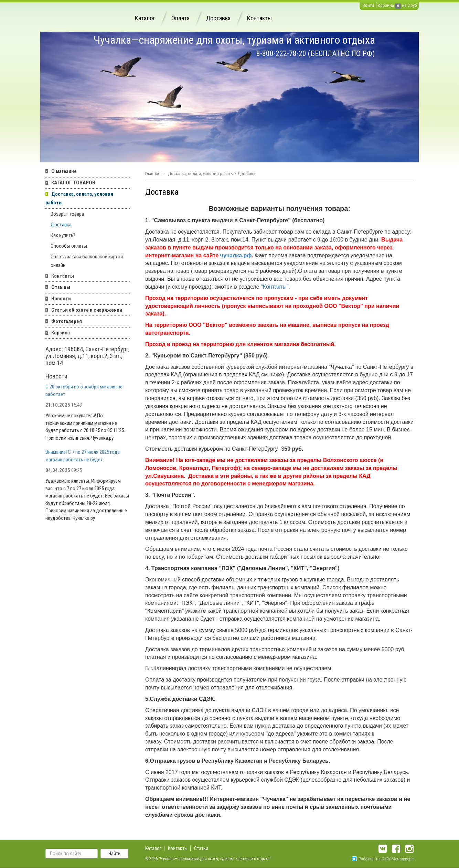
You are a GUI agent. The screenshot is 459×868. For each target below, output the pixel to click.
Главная (153, 174)
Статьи (201, 848)
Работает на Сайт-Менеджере (383, 859)
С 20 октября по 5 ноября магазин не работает (84, 390)
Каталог (145, 18)
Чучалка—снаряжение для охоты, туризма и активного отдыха (234, 40)
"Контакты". (275, 287)
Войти (368, 5)
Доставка (218, 18)
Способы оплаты (69, 246)
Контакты (259, 18)
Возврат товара (67, 214)
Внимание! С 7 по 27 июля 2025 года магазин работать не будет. (83, 456)
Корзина (386, 5)
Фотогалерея (67, 321)
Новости (61, 299)
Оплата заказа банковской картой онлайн (87, 261)
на (404, 5)
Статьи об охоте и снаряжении (87, 310)
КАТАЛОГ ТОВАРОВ (73, 183)
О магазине (64, 171)
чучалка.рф (236, 255)
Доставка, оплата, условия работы (79, 198)
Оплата (180, 18)
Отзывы (61, 287)
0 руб (412, 5)
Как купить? (63, 235)
